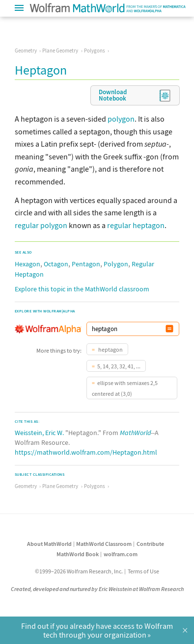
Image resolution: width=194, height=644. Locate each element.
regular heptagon (136, 225)
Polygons (95, 51)
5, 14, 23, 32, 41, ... (119, 366)
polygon (121, 119)
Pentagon (86, 264)
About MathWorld (49, 544)
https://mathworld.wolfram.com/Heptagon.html (86, 452)
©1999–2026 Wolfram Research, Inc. (79, 571)
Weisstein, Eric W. (39, 433)
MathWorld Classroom (104, 544)
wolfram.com (121, 554)
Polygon (116, 264)
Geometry (26, 51)
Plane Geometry (60, 51)
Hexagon (28, 264)
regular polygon (41, 225)
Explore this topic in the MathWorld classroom (82, 289)
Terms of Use (143, 571)
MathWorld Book (78, 554)
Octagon (56, 264)
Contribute (150, 544)
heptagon (110, 349)
